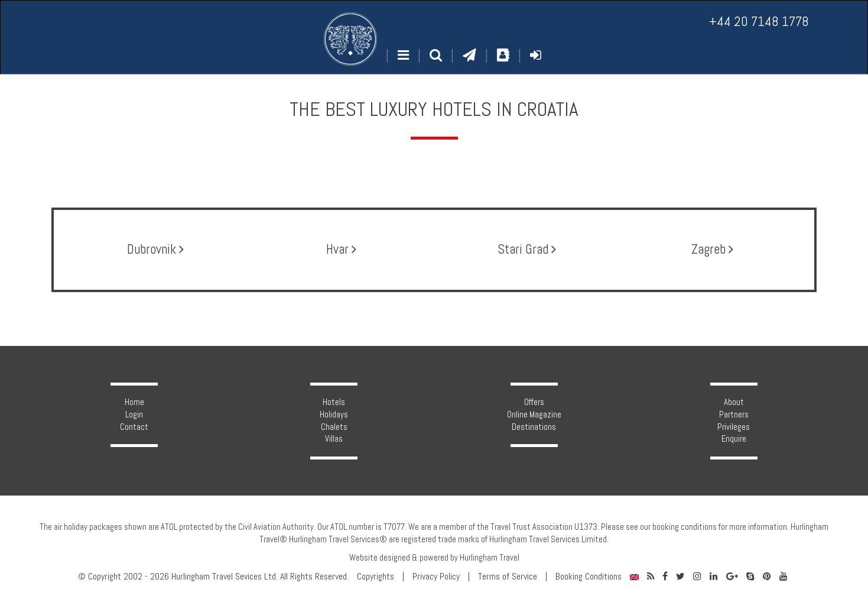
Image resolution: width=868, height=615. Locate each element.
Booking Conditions (589, 577)
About (734, 402)
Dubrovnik (155, 249)
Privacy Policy (436, 577)
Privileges (734, 427)
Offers (534, 402)
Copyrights (376, 577)
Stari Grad (527, 249)
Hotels (334, 402)
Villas (334, 439)
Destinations (534, 427)
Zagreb (712, 249)
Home (134, 402)
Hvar (341, 249)
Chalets (334, 427)
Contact (134, 427)
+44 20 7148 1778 (759, 22)
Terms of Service (508, 577)
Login (134, 415)
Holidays (334, 415)
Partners (734, 415)
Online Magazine (534, 415)
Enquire (734, 439)
